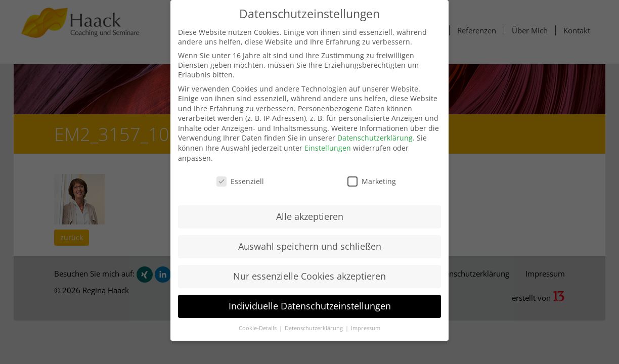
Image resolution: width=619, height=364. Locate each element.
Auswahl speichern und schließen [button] (310, 246)
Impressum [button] (366, 328)
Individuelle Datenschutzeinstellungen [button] (310, 306)
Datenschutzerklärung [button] (315, 328)
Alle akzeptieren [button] (310, 216)
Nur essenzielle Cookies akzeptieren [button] (309, 276)
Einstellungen (328, 148)
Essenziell (240, 181)
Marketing (372, 181)
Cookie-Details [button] (258, 328)
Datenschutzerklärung (375, 138)
